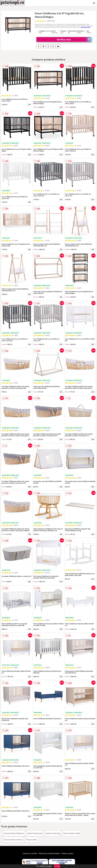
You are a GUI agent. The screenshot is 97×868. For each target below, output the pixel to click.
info (29, 104)
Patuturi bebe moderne (13, 840)
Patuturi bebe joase (35, 833)
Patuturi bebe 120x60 (72, 833)
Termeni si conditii (30, 853)
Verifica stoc (74, 39)
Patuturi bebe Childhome (14, 833)
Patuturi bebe (31, 840)
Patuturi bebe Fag (53, 833)
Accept (57, 866)
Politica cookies (67, 853)
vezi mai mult (85, 27)
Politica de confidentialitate (49, 853)
